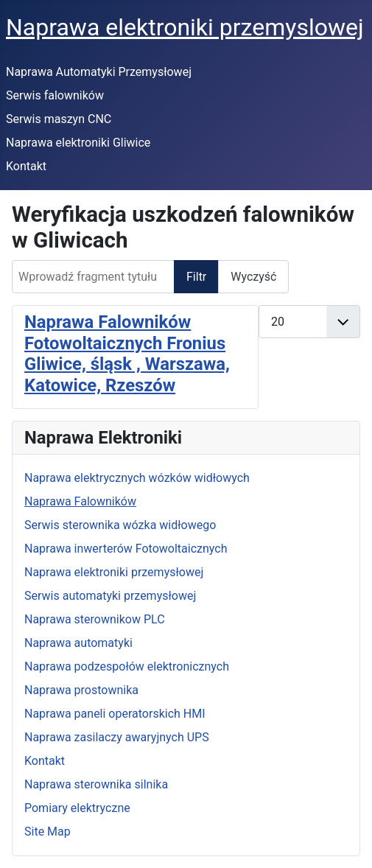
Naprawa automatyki (78, 643)
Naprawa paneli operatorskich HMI (115, 714)
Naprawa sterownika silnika (96, 784)
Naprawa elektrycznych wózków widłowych (137, 478)
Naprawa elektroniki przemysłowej (114, 572)
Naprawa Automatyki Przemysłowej (99, 72)
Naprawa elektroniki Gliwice (78, 143)
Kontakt (26, 166)
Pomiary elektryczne (77, 808)
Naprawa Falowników (80, 501)
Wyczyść (253, 277)
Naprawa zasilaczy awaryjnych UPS (117, 737)
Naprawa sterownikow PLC (95, 619)
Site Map (48, 832)
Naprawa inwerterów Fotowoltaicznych (126, 549)
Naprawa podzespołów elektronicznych (127, 666)
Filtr (196, 277)
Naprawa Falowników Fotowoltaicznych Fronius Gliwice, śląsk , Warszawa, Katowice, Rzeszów (127, 354)
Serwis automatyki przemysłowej (110, 596)
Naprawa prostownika (81, 690)
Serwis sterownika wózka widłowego (120, 525)
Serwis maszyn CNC (59, 119)
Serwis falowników (55, 95)
